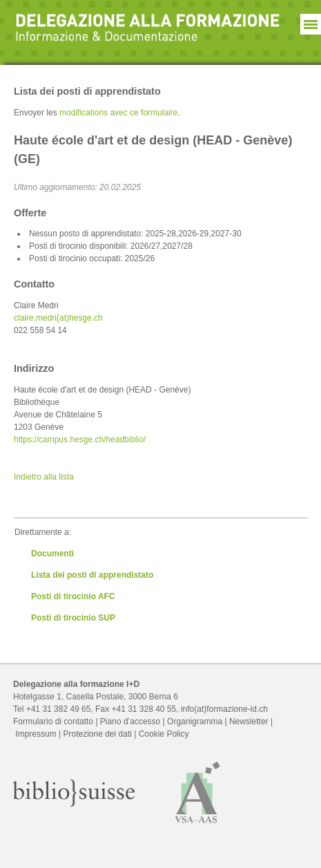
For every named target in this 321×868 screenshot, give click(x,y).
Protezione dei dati (97, 734)
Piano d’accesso (130, 721)
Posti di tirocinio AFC (73, 596)
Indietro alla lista (44, 477)
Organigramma (195, 721)
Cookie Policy (164, 734)
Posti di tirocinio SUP (73, 618)
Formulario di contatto (53, 721)
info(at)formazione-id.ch (224, 709)
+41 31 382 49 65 (59, 709)
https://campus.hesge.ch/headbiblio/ (80, 440)
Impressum (36, 734)
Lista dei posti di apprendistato (92, 575)
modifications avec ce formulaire (118, 113)
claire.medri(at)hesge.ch (58, 318)
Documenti (52, 554)
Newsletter (249, 721)
